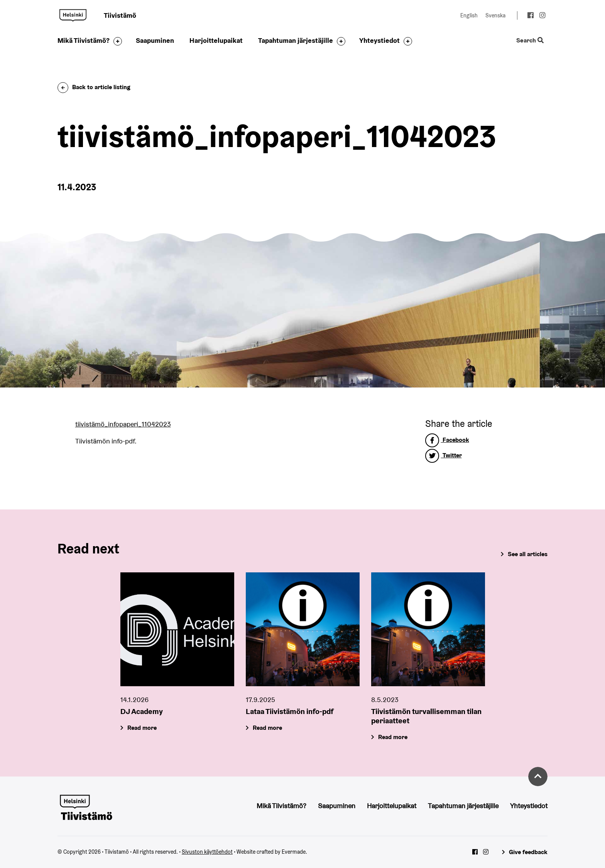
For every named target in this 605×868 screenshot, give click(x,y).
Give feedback (528, 852)
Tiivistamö (73, 15)
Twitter (444, 455)
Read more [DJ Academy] (142, 728)
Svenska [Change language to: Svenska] (495, 15)
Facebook (447, 440)
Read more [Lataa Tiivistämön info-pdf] (267, 728)
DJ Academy (142, 712)
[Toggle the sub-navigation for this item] (116, 41)
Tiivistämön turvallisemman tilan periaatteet (426, 716)
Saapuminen (155, 40)
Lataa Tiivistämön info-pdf (290, 712)
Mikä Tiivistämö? (84, 40)
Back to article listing (94, 87)
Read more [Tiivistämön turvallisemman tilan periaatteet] (393, 737)
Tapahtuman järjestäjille (296, 40)
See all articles (528, 554)
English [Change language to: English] (469, 15)
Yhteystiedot (379, 40)
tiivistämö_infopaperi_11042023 (123, 424)
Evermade (294, 852)
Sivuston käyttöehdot (207, 852)
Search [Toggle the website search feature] (530, 41)
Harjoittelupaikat (216, 40)
